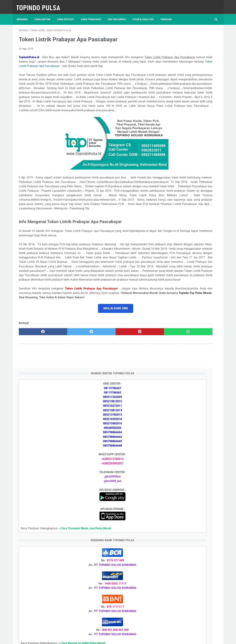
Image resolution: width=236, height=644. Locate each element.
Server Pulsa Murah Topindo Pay (106, 639)
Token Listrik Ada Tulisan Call (186, 476)
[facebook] (35, 390)
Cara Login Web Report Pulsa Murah (190, 500)
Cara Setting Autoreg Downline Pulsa (191, 492)
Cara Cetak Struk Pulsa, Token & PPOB (192, 572)
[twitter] (69, 390)
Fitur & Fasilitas (145, 14)
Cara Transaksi (93, 14)
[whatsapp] (135, 390)
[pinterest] (102, 390)
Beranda (24, 14)
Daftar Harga (119, 14)
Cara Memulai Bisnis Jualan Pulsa (189, 442)
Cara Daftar (45, 14)
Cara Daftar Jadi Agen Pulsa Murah (190, 433)
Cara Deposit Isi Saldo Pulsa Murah (189, 521)
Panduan (168, 14)
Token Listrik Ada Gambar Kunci (188, 484)
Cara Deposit (68, 14)
